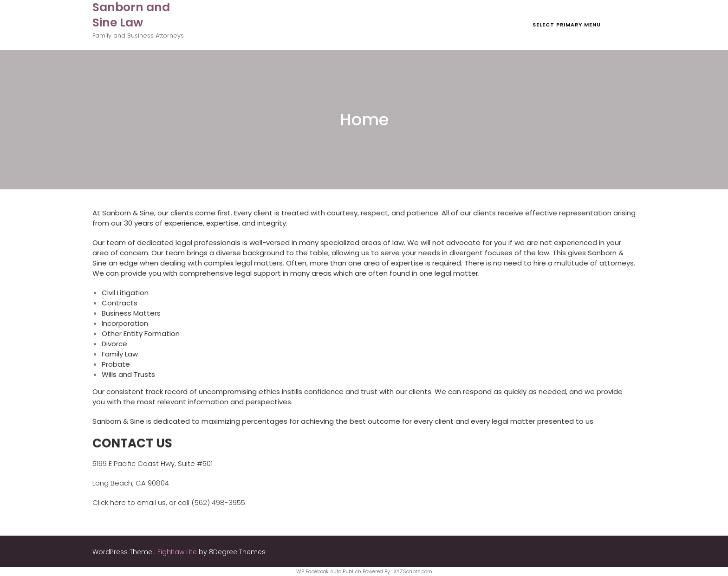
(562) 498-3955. (219, 502)
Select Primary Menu (567, 25)
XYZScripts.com (413, 571)
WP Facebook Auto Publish (329, 571)
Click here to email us (129, 502)
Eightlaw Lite (178, 552)
